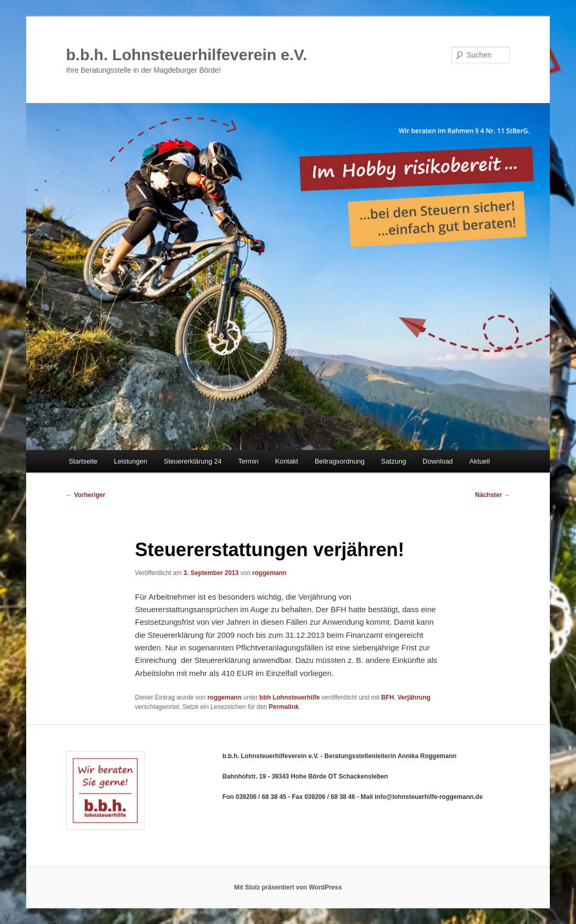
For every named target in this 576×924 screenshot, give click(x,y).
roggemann (269, 573)
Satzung (394, 461)
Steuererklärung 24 (193, 461)
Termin (248, 461)
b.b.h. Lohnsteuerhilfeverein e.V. (187, 55)
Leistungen (131, 461)
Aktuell (479, 461)
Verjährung (414, 697)
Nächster (492, 495)
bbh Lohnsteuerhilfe (289, 697)
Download (438, 461)
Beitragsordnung (340, 461)
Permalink (284, 707)
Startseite (83, 461)
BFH (388, 697)
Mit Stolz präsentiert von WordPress (288, 887)
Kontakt (286, 461)
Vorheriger (86, 495)
